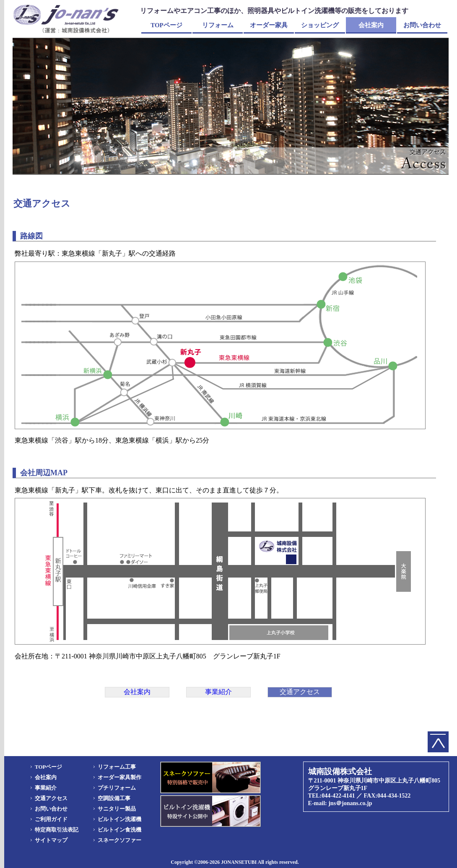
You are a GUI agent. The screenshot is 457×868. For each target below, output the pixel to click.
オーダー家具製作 (119, 777)
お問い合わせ (422, 25)
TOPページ (166, 25)
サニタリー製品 (117, 809)
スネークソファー (119, 840)
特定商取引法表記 (57, 830)
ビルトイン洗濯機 (119, 819)
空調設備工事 (114, 798)
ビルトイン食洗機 (119, 830)
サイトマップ (51, 840)
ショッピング (320, 25)
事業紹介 (46, 788)
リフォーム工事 (117, 767)
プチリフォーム (117, 788)
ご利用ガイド (51, 819)
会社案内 (371, 25)
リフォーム (218, 25)
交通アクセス (51, 798)
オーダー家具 (269, 25)
